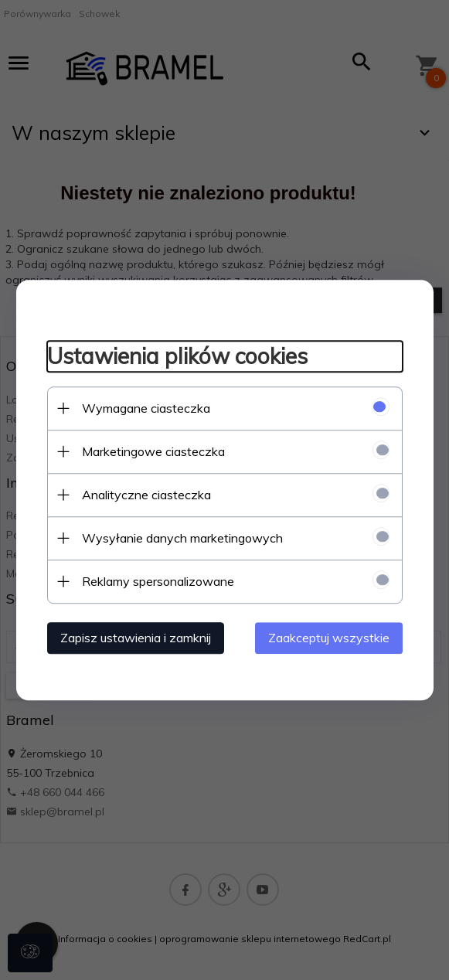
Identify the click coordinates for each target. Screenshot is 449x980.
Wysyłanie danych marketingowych (182, 538)
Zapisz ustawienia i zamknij (136, 638)
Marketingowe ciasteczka (153, 451)
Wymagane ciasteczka (146, 408)
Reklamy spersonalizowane (158, 581)
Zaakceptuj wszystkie (329, 638)
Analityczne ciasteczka (146, 495)
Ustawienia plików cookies (177, 356)
